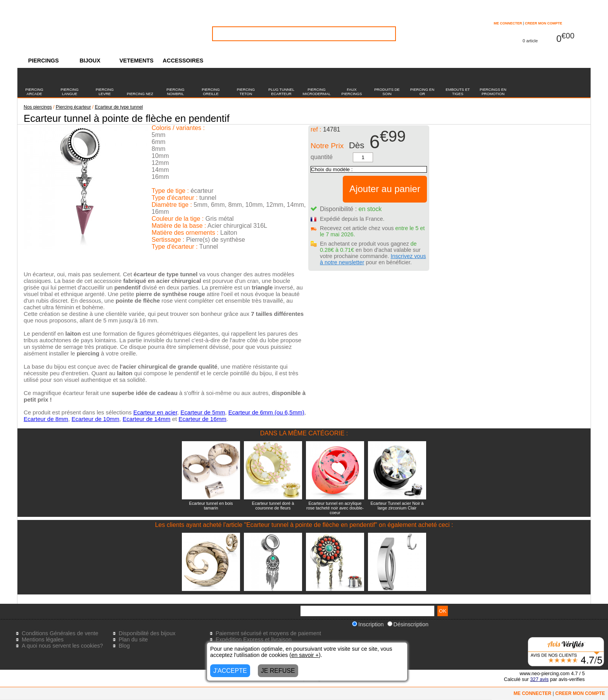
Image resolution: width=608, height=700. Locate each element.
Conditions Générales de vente (60, 633)
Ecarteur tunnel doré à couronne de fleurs (273, 506)
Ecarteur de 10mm (95, 419)
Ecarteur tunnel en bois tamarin (211, 506)
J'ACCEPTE (230, 671)
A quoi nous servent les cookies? (62, 646)
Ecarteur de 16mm (202, 419)
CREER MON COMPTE (544, 23)
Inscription (368, 624)
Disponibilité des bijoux (147, 633)
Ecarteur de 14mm (146, 419)
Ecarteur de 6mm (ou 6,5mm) (266, 412)
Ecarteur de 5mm (203, 412)
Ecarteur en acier (155, 412)
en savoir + (305, 655)
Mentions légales (43, 639)
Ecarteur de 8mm (46, 419)
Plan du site (133, 639)
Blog (124, 646)
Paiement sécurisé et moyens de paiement (268, 633)
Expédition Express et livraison (254, 639)
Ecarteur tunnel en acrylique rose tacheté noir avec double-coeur (335, 508)
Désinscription (408, 624)
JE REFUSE (278, 671)
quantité (322, 157)
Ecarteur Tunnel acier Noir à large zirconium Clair (397, 506)
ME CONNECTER (508, 23)
